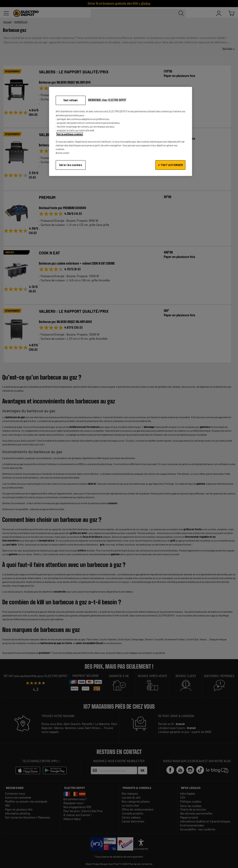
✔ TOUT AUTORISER (170, 165)
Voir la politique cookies (70, 134)
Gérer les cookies (71, 165)
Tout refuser (71, 100)
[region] (120, 131)
